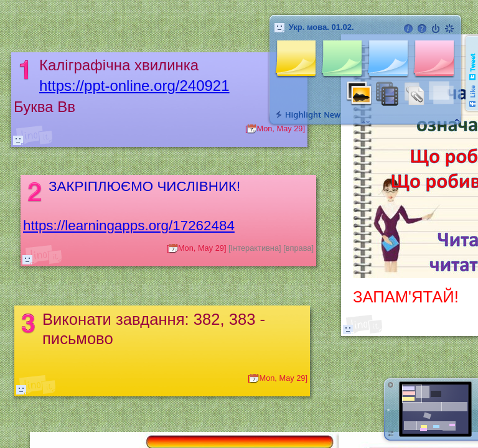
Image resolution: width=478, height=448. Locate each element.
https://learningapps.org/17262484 (129, 226)
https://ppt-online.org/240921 (134, 86)
